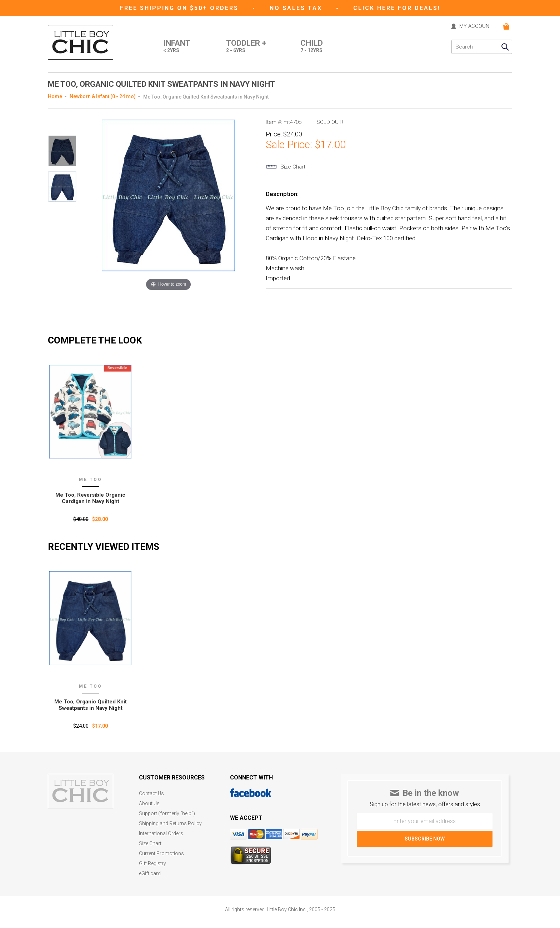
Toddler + (246, 47)
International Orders (161, 834)
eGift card (150, 874)
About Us (149, 804)
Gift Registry (152, 864)
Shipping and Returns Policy (170, 824)
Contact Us (151, 794)
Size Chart (150, 844)
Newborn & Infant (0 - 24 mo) (103, 96)
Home (55, 96)
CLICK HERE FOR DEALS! (397, 8)
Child (312, 47)
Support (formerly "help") (167, 814)
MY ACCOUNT (476, 26)
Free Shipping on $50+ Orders (181, 8)
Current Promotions (161, 854)
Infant (177, 47)
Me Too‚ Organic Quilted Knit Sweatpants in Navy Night (91, 705)
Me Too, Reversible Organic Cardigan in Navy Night (90, 498)
